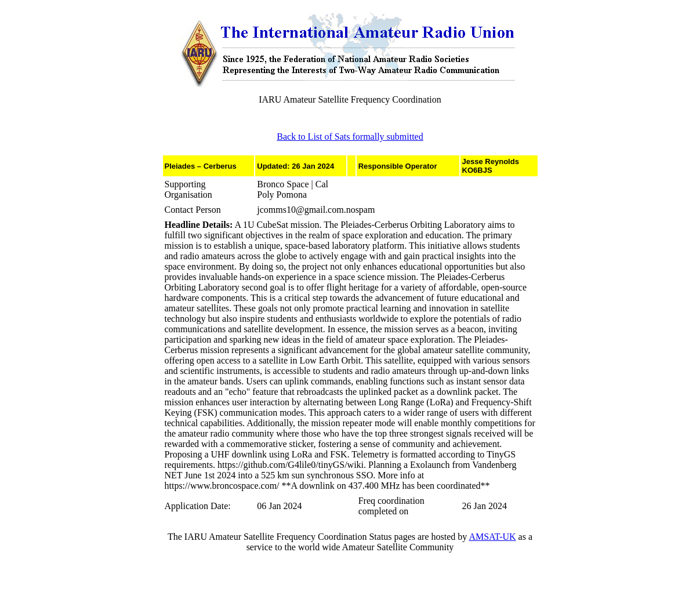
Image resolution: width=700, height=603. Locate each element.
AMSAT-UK (492, 537)
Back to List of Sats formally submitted (350, 137)
